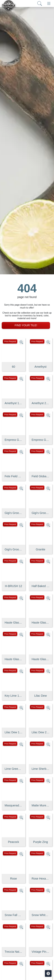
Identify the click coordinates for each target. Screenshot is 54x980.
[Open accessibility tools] (48, 973)
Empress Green (14, 440)
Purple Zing (40, 842)
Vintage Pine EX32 (41, 952)
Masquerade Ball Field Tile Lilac (14, 805)
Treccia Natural (14, 952)
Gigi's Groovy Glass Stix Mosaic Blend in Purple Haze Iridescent (14, 513)
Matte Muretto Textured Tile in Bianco (41, 805)
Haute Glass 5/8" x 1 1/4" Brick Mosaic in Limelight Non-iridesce (14, 659)
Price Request (10, 341)
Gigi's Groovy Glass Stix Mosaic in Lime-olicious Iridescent (41, 513)
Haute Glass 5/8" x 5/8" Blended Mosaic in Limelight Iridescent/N (41, 659)
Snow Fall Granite (14, 915)
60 (14, 367)
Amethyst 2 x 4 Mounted (41, 403)
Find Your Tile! (26, 325)
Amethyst (41, 367)
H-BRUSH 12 (13, 586)
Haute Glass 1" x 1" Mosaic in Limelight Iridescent (14, 623)
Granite (40, 549)
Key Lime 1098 (14, 696)
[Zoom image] (21, 342)
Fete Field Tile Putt (14, 476)
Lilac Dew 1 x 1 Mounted (14, 732)
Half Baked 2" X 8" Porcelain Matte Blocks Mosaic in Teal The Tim (41, 586)
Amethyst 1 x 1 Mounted (14, 403)
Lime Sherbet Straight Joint (41, 769)
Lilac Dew (41, 696)
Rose (13, 879)
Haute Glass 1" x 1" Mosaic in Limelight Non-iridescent (41, 623)
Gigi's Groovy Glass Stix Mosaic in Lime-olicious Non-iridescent (14, 549)
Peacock (13, 842)
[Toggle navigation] (49, 3)
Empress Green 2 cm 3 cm (41, 440)
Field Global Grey (41, 476)
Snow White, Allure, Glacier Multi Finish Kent (41, 915)
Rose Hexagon (41, 879)
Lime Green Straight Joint (14, 769)
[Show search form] (40, 3)
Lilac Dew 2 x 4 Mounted (41, 732)
